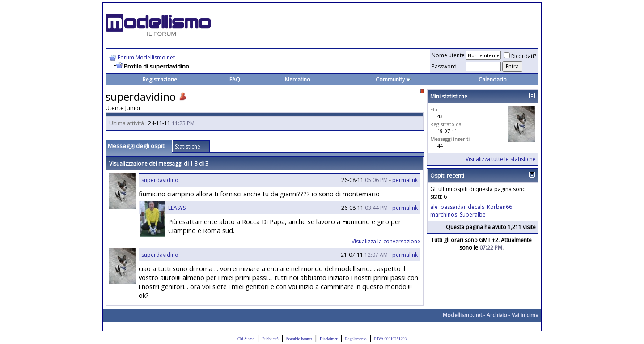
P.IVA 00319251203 (390, 339)
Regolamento (356, 339)
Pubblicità (270, 339)
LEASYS (177, 208)
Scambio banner (299, 339)
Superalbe (473, 214)
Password (444, 66)
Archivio (497, 315)
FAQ (235, 79)
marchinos (444, 214)
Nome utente (448, 55)
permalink (405, 180)
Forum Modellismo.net (146, 57)
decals (476, 207)
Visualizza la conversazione (386, 241)
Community (393, 79)
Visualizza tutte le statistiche (501, 159)
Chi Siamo (246, 339)
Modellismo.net (462, 315)
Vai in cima (525, 315)
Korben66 (500, 207)
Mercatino (298, 79)
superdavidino (160, 180)
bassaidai (453, 207)
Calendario (493, 79)
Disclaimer (329, 339)
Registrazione (160, 79)
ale (434, 207)
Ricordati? (520, 56)
